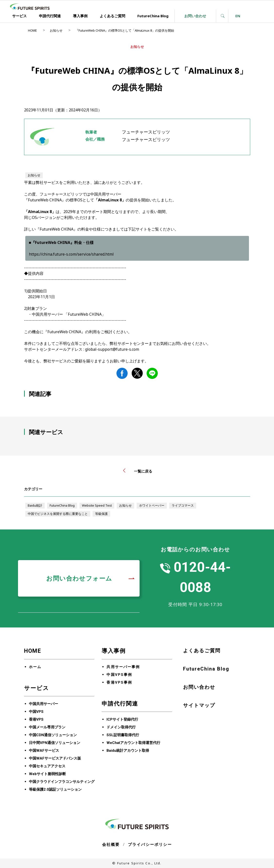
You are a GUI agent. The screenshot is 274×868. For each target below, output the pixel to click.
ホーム (35, 667)
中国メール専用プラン (47, 727)
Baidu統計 (35, 505)
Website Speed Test (97, 505)
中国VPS (36, 712)
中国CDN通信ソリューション (53, 735)
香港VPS (36, 719)
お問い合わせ (195, 16)
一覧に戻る (137, 471)
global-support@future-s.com (112, 349)
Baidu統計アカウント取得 (128, 751)
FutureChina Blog (153, 16)
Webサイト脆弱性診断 (47, 774)
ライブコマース (183, 505)
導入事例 (80, 16)
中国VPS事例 (119, 675)
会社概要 (111, 845)
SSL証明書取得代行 (123, 735)
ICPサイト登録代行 (122, 719)
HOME (32, 30)
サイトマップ (199, 705)
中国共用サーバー (44, 704)
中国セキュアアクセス (47, 766)
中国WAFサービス (44, 751)
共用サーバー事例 (123, 667)
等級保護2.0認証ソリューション (55, 789)
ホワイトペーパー (152, 505)
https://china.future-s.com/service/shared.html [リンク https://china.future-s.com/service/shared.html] (71, 254)
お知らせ (56, 30)
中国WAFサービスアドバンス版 (55, 758)
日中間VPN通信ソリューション (55, 743)
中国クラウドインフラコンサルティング (62, 782)
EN (238, 16)
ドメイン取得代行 (121, 727)
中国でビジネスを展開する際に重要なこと (58, 514)
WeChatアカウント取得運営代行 (133, 743)
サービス (19, 16)
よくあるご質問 (112, 16)
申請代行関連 (50, 16)
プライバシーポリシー (150, 845)
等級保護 (101, 514)
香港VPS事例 (119, 682)
